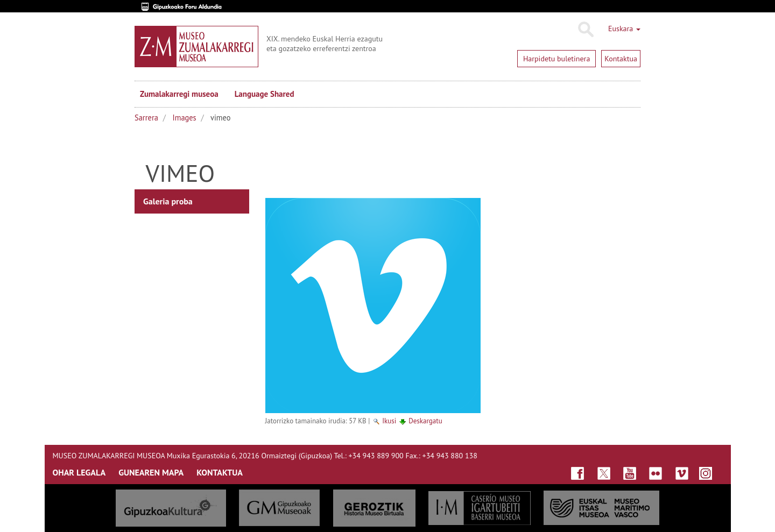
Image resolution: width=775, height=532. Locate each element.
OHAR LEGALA (79, 472)
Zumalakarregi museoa (179, 94)
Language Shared (265, 94)
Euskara (624, 29)
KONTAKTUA (220, 472)
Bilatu (585, 30)
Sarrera (146, 118)
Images (185, 118)
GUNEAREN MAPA (151, 472)
